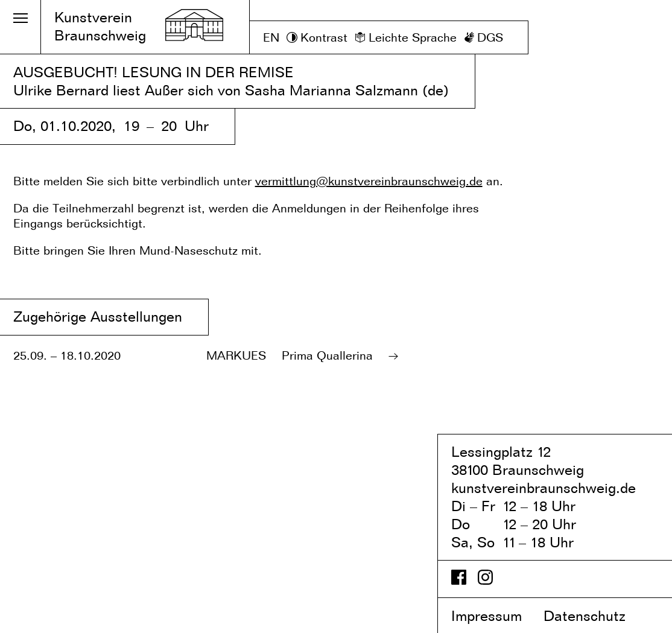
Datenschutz (595, 616)
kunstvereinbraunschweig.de (544, 488)
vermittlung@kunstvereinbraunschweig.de (369, 181)
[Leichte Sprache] (406, 38)
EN (271, 37)
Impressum (495, 616)
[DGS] (484, 38)
